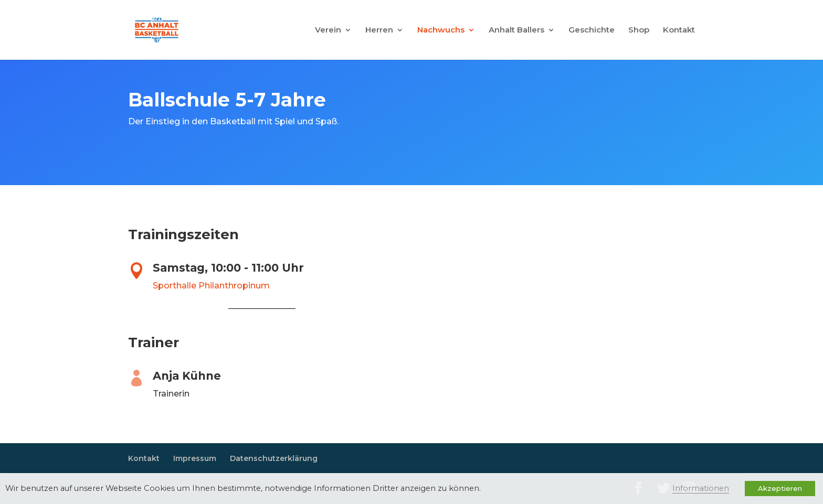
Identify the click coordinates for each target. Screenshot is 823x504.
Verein (328, 30)
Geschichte (592, 30)
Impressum (195, 458)
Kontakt (679, 30)
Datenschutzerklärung (274, 458)
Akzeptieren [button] (780, 488)
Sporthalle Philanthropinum (211, 286)
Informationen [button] (701, 488)
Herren (379, 30)
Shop (639, 30)
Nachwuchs (441, 30)
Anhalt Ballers (516, 30)
